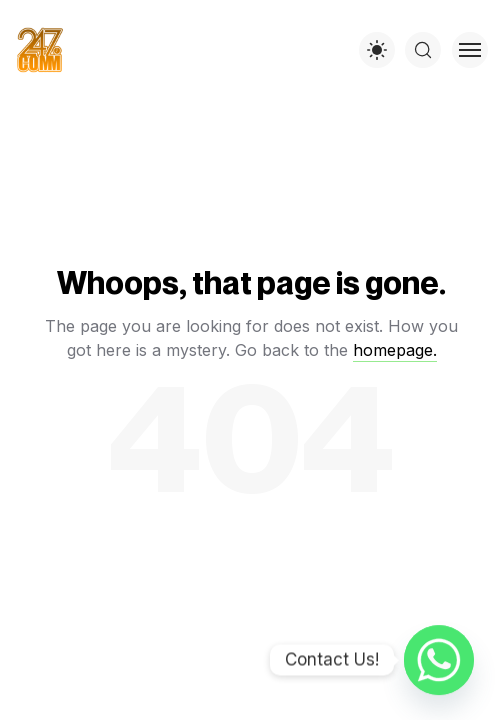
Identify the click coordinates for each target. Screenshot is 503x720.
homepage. (395, 350)
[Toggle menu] (470, 50)
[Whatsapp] (439, 660)
